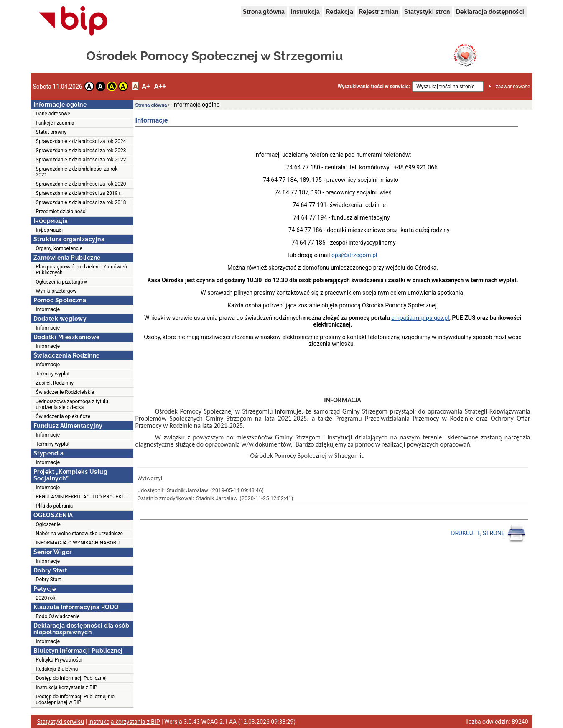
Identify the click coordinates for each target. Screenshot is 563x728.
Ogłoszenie (48, 524)
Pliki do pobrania (55, 506)
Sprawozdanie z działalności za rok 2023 (81, 151)
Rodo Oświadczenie (58, 616)
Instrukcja (306, 12)
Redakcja (340, 12)
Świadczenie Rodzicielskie (65, 392)
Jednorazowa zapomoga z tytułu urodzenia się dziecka (72, 404)
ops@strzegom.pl (354, 255)
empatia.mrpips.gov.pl (420, 318)
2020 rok (46, 598)
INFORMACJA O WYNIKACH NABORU (78, 543)
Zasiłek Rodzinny (55, 383)
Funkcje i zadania (55, 123)
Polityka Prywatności (59, 660)
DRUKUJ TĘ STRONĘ (488, 534)
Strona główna (264, 12)
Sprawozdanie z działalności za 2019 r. (79, 193)
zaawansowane (513, 87)
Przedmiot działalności (61, 212)
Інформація (50, 230)
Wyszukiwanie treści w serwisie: (374, 87)
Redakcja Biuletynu (57, 669)
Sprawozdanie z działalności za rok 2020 (81, 184)
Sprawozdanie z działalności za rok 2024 (81, 141)
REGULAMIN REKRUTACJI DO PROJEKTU (82, 497)
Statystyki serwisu (61, 722)
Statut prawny (51, 132)
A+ (146, 86)
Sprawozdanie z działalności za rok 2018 (81, 202)
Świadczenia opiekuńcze (63, 416)
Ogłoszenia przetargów (62, 282)
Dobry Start (48, 580)
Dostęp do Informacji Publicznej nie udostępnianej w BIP (75, 700)
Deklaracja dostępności (490, 12)
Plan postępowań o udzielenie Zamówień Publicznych (82, 270)
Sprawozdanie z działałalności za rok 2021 (77, 172)
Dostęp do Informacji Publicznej (71, 678)
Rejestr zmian (379, 12)
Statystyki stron (427, 12)
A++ (160, 86)
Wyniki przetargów (56, 291)
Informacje (48, 309)
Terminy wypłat (53, 374)
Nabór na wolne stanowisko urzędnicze (79, 534)
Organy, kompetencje (59, 248)
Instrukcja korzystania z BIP (67, 687)
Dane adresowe (53, 114)
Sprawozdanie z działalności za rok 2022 (81, 160)
